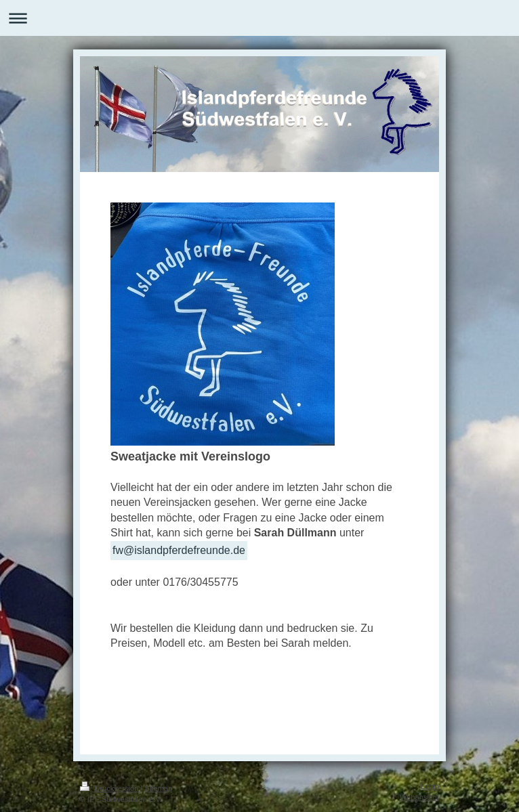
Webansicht (419, 797)
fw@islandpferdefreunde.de (179, 550)
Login (430, 786)
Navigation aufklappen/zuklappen (259, 18)
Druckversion (110, 788)
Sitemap (159, 788)
